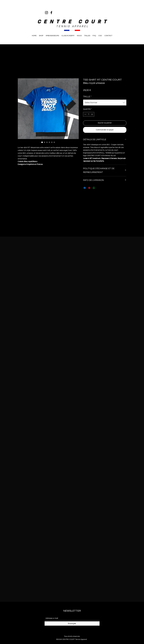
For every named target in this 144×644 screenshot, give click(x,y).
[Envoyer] (72, 623)
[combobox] (105, 103)
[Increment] (92, 114)
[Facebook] (51, 13)
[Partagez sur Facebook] (85, 188)
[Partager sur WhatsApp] (94, 188)
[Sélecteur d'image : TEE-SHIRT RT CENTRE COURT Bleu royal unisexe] (42, 142)
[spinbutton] (89, 114)
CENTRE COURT (73, 22)
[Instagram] (46, 13)
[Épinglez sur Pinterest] (89, 188)
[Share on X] (99, 188)
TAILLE (87, 97)
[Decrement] (85, 114)
